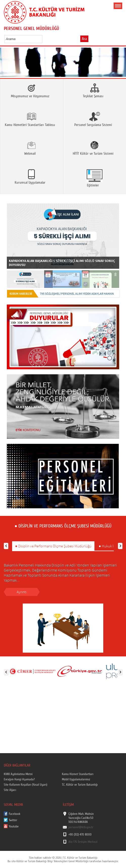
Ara (84, 39)
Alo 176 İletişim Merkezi (83, 842)
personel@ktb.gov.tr (81, 827)
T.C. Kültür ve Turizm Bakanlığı (80, 785)
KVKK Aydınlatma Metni (18, 774)
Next (120, 64)
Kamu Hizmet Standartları (78, 774)
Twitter (13, 820)
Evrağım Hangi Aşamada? (19, 779)
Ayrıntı (22, 592)
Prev (6, 64)
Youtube (14, 826)
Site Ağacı (10, 790)
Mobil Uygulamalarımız (76, 779)
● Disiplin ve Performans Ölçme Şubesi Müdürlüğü (53, 546)
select (44, 39)
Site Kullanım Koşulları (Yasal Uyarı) (26, 785)
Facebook (15, 814)
